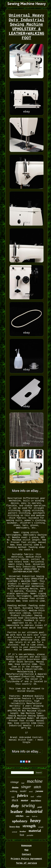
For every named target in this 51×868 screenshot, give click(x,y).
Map (26, 850)
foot (22, 835)
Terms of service (27, 863)
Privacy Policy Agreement (26, 859)
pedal (40, 807)
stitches (20, 816)
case (28, 816)
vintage (15, 782)
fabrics (23, 795)
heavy (35, 821)
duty (15, 806)
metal (31, 792)
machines (36, 801)
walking (14, 791)
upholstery (20, 821)
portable (30, 835)
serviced (14, 832)
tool (32, 796)
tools (13, 797)
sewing (28, 805)
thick (15, 800)
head (23, 783)
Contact (26, 854)
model (23, 791)
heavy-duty (15, 827)
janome (39, 791)
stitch (37, 787)
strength (29, 826)
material (35, 831)
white (39, 796)
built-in (35, 816)
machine (35, 781)
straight (41, 827)
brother (23, 831)
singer (26, 787)
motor (24, 800)
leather (17, 811)
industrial (34, 811)
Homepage (26, 846)
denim (15, 787)
